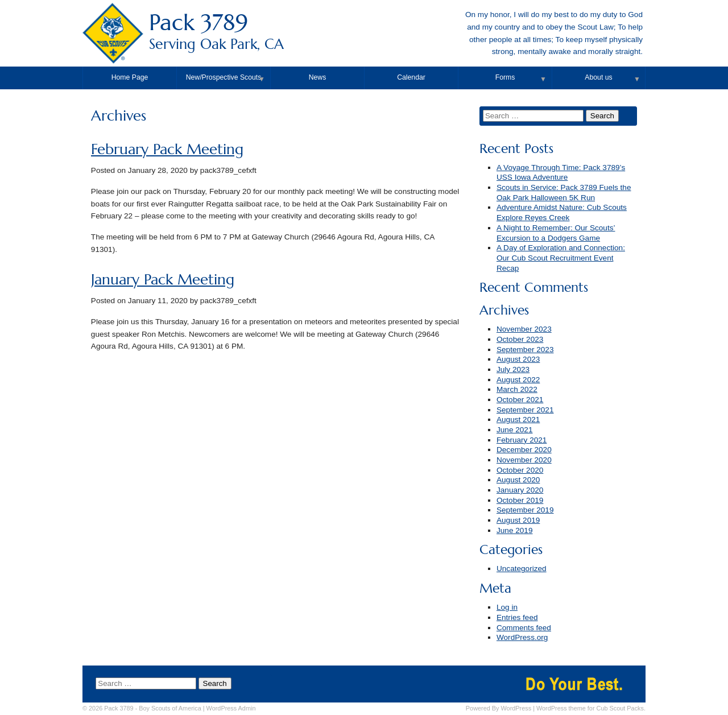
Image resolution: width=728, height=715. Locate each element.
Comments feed (524, 628)
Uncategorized (522, 569)
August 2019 (518, 520)
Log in (507, 607)
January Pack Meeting (163, 280)
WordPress (516, 708)
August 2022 (518, 380)
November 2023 (524, 329)
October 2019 (520, 500)
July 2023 (513, 369)
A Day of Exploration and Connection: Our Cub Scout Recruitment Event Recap (561, 258)
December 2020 (524, 450)
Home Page (130, 77)
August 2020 (518, 480)
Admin (231, 708)
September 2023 (525, 350)
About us (598, 77)
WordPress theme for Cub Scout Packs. (591, 708)
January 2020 (520, 490)
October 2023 (520, 339)
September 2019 (525, 510)
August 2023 (518, 359)
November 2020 (524, 460)
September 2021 (525, 410)
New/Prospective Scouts (224, 77)
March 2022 (517, 389)
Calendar (411, 77)
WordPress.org (522, 637)
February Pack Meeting (167, 149)
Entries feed (517, 617)
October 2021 (520, 400)
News (318, 77)
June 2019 (515, 530)
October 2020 (520, 470)
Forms (505, 77)
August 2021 (518, 420)
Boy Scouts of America (170, 708)
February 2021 (522, 440)
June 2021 (515, 430)
